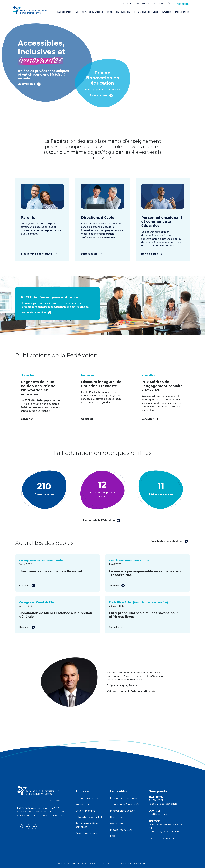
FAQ (113, 836)
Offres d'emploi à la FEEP (90, 817)
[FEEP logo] (39, 793)
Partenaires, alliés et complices (87, 825)
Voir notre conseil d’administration (131, 691)
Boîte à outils (182, 12)
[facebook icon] (21, 826)
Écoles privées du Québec (89, 12)
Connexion (183, 4)
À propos (159, 4)
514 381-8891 (156, 800)
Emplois (167, 12)
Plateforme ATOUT (121, 830)
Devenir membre (85, 811)
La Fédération (64, 12)
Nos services (82, 804)
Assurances (125, 4)
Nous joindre (143, 4)
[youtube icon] (27, 826)
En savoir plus (29, 84)
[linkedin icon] (34, 826)
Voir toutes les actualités (170, 541)
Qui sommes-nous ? (87, 798)
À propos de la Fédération (101, 520)
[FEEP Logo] (31, 10)
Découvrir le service (36, 312)
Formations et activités (146, 12)
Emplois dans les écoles (123, 798)
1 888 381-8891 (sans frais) (163, 804)
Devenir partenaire (86, 833)
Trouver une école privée (39, 254)
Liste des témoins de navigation (134, 863)
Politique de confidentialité (103, 863)
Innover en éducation (118, 12)
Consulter (29, 419)
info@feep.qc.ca (158, 814)
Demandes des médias (161, 839)
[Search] (171, 4)
